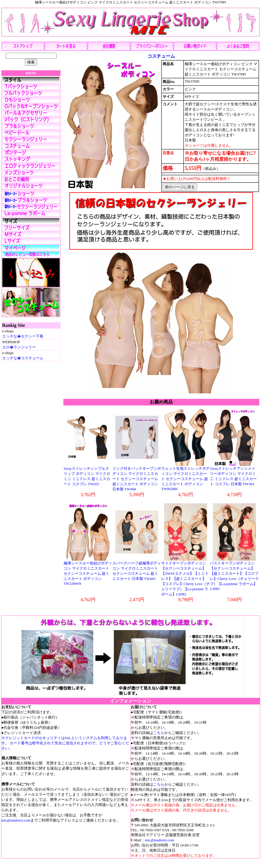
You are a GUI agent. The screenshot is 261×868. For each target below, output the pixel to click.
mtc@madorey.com (16, 820)
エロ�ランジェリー (19, 347)
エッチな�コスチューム (23, 358)
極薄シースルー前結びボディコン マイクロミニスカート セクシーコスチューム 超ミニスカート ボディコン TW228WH (88, 573)
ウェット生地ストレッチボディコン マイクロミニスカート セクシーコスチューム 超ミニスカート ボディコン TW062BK (185, 479)
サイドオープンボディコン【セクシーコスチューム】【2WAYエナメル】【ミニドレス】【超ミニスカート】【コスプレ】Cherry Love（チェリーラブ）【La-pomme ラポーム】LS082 (186, 579)
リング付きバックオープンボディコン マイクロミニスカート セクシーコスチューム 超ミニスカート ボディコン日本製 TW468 (137, 479)
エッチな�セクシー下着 (23, 336)
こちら (159, 733)
